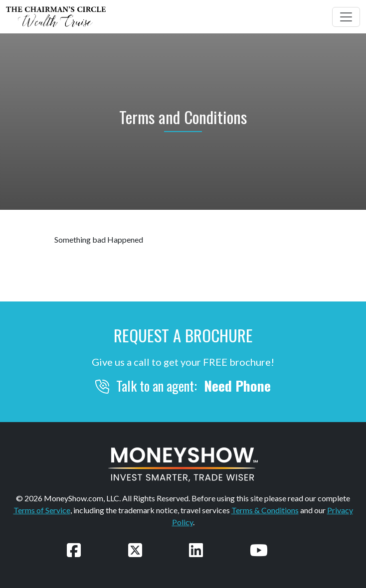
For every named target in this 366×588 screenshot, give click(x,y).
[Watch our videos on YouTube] (259, 550)
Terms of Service (42, 510)
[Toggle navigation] (346, 17)
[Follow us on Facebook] (74, 550)
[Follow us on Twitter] (135, 550)
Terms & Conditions (265, 510)
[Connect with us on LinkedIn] (196, 550)
